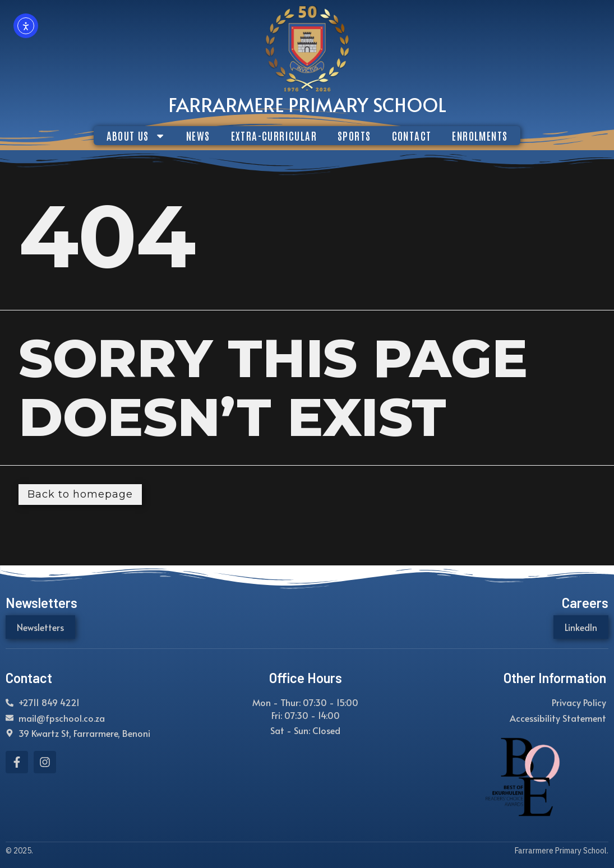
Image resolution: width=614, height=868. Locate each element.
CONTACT (412, 136)
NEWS (198, 136)
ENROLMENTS (480, 136)
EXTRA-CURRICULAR (274, 136)
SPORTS (354, 136)
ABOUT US (136, 136)
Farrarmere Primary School (307, 104)
